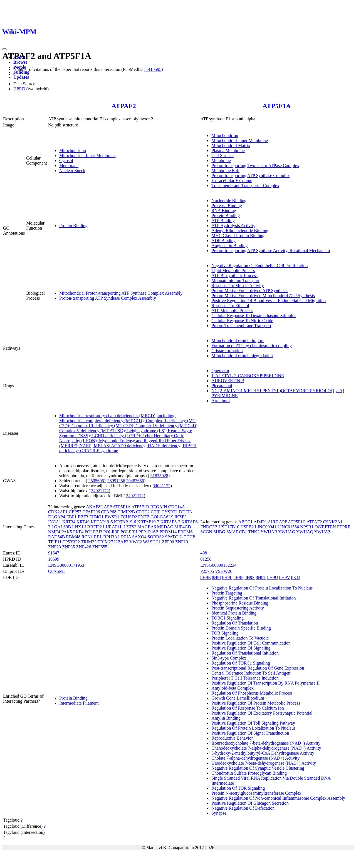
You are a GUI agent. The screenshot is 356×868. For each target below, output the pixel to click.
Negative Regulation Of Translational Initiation (254, 598)
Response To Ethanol (230, 306)
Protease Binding (227, 206)
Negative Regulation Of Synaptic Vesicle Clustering (258, 768)
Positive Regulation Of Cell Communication (251, 643)
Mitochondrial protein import (238, 341)
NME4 (54, 532)
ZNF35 (68, 547)
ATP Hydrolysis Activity (233, 226)
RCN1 (87, 537)
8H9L (227, 577)
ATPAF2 (123, 106)
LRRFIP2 (93, 527)
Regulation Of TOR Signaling (238, 788)
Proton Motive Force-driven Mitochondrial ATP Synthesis (263, 296)
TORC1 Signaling (228, 618)
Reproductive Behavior (232, 738)
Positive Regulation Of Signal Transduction (250, 733)
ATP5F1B (140, 507)
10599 (54, 559)
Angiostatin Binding (229, 246)
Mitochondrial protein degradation (242, 356)
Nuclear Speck (72, 171)
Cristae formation (227, 351)
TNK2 (254, 532)
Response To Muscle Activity (238, 286)
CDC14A (177, 507)
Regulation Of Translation (235, 623)
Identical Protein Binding (234, 613)
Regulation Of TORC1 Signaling (241, 663)
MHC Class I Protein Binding (238, 236)
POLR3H (129, 532)
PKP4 (78, 532)
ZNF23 (55, 547)
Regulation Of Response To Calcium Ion (248, 708)
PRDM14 (168, 532)
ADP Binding (223, 241)
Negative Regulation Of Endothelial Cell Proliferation (259, 266)
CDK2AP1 (58, 512)
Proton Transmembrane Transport (241, 326)
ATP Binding (223, 221)
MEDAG (165, 527)
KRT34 (69, 522)
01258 (206, 559)
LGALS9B (61, 527)
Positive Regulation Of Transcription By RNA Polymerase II (265, 683)
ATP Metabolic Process (232, 311)
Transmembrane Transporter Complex (245, 186)
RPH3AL (112, 537)
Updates (21, 77)
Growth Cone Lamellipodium (238, 698)
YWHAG (287, 532)
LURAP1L (113, 527)
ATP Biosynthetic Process (234, 276)
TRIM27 (105, 542)
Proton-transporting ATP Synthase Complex (250, 176)
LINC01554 (288, 527)
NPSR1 (307, 527)
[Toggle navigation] (4, 49)
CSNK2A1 (333, 522)
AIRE (273, 522)
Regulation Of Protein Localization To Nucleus (253, 728)
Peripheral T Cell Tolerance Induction (245, 678)
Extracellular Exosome (232, 181)
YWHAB (269, 532)
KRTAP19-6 (125, 522)
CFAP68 (109, 512)
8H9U (273, 577)
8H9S (249, 577)
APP (108, 507)
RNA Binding (224, 211)
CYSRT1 (170, 512)
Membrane (69, 166)
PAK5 (67, 532)
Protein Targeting (227, 593)
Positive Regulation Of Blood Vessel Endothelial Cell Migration (269, 301)
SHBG (219, 532)
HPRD (19, 89)
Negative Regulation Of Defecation (243, 808)
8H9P (238, 577)
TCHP (189, 537)
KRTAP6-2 (170, 522)
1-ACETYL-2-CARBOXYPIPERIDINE (248, 376)
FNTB (144, 517)
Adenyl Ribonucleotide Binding (240, 231)
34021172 (161, 486)
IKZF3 (181, 517)
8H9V (285, 577)
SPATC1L (174, 537)
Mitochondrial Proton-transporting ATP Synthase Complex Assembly (121, 293)
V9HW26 (224, 571)
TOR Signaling (225, 633)
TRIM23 (89, 542)
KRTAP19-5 (102, 522)
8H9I (217, 577)
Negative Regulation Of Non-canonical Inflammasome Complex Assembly (278, 798)
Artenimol (221, 401)
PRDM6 (185, 532)
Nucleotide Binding (229, 201)
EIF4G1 (97, 517)
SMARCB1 (237, 532)
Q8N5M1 (57, 571)
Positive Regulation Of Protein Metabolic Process (256, 703)
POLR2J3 (93, 532)
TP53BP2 (71, 542)
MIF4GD (183, 527)
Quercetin (220, 371)
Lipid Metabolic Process (233, 271)
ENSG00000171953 (66, 565)
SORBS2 (156, 537)
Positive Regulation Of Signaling (241, 648)
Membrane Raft (225, 171)
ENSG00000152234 (218, 565)
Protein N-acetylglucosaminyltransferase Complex (256, 793)
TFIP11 (55, 542)
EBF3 (83, 517)
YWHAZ (323, 532)
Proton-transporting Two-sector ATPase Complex (255, 166)
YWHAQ (305, 532)
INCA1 (55, 522)
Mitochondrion (73, 151)
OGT (319, 527)
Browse (20, 62)
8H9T (261, 577)
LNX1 (78, 527)
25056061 (97, 481)
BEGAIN (159, 507)
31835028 (159, 476)
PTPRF (344, 527)
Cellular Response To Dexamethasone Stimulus (254, 316)
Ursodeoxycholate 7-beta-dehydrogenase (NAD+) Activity (264, 763)
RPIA (126, 537)
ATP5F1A (277, 106)
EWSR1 (112, 517)
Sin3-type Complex (229, 658)
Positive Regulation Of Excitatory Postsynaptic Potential (262, 713)
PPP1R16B (149, 532)
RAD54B (56, 537)
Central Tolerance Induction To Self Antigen (251, 673)
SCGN (206, 532)
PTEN (330, 527)
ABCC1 (246, 522)
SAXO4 (139, 537)
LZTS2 (130, 527)
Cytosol (66, 161)
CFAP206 (91, 512)
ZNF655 (100, 547)
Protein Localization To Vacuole (240, 638)
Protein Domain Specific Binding (241, 628)
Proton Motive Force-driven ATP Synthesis (250, 291)
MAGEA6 (147, 527)
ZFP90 (168, 542)
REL (98, 537)
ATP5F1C (297, 522)
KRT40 (83, 522)
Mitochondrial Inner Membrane (87, 156)
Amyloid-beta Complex (233, 688)
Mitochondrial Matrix (231, 146)
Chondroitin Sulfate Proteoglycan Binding (249, 773)
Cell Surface (222, 156)
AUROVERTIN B (228, 381)
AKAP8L (94, 507)
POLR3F (111, 532)
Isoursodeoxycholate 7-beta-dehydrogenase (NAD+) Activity (266, 743)
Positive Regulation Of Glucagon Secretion (250, 803)
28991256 (116, 481)
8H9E (205, 577)
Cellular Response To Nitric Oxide (242, 321)
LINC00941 (265, 527)
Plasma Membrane (228, 151)
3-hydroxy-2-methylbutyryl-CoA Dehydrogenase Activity (263, 753)
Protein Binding (73, 226)
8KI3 (296, 577)
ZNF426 (83, 547)
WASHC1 (152, 542)
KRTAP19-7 (148, 522)
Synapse (219, 813)
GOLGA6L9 (162, 517)
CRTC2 (143, 512)
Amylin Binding (226, 718)
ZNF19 (182, 542)
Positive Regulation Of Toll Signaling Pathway (253, 723)
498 (204, 553)
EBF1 (71, 517)
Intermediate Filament (79, 703)
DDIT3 (185, 512)
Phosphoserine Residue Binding (240, 603)
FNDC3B (209, 527)
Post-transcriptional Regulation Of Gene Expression (258, 668)
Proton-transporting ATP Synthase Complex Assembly (108, 298)
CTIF (156, 512)
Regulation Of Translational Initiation (245, 653)
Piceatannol (222, 386)
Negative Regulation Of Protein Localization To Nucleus (262, 588)
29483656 (135, 481)
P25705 (207, 571)
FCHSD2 (129, 517)
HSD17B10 (229, 527)
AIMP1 (260, 522)
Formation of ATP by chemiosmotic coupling (252, 346)
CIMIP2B (126, 512)
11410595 (153, 69)
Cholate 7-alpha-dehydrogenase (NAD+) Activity (255, 758)
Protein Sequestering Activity (238, 608)
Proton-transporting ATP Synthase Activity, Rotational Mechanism (271, 251)
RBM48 (73, 537)
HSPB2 (247, 527)
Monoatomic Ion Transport (235, 281)
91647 (54, 553)
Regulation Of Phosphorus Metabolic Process (252, 693)
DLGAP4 (57, 517)
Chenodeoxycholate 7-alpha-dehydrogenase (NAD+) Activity (266, 748)
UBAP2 (121, 542)
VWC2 (136, 542)
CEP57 (75, 512)
